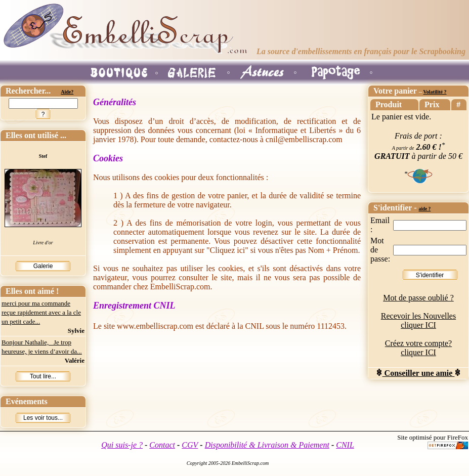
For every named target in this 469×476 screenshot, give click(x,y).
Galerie (43, 266)
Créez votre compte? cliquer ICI (418, 348)
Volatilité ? (435, 92)
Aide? (67, 92)
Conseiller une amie (419, 373)
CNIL (345, 445)
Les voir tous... (43, 418)
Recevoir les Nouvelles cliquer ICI (418, 320)
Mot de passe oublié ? (418, 298)
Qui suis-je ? (122, 445)
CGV (190, 445)
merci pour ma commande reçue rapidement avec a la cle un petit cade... (41, 312)
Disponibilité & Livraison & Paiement (267, 445)
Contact (162, 445)
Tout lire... (43, 376)
